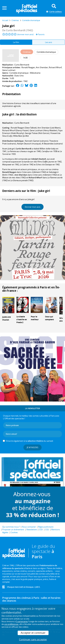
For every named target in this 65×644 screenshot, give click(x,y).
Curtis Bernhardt (22, 65)
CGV (41, 529)
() (24, 128)
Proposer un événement (13, 529)
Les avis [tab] (49, 42)
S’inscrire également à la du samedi (29, 441)
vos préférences (11, 624)
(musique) (29, 144)
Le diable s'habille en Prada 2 (22, 320)
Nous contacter (29, 527)
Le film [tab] (16, 42)
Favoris (40, 34)
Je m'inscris (32, 447)
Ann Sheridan (42, 67)
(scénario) (37, 141)
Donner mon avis (32, 207)
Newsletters (32, 529)
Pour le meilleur (35, 318)
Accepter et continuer (33, 633)
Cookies (14, 532)
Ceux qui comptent (49, 318)
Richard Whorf (55, 67)
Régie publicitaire (46, 527)
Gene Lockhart (9, 70)
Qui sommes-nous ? (11, 527)
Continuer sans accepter (33, 639)
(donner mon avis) (25, 34)
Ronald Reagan (28, 67)
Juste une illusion (6, 318)
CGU (47, 529)
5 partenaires (22, 621)
